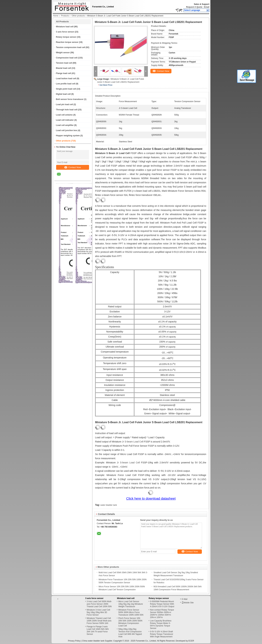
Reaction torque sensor (67, 42)
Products (65, 16)
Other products (78, 16)
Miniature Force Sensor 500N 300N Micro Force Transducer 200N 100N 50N (131, 612)
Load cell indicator (65, 120)
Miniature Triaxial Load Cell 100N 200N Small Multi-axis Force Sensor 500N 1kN (99, 621)
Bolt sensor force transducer (70, 99)
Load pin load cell (64, 104)
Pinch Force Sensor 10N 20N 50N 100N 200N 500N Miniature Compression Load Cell (130, 622)
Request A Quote (194, 7)
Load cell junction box (67, 130)
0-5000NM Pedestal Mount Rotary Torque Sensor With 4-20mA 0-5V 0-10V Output (162, 604)
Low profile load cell (66, 84)
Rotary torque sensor (66, 37)
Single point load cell (66, 89)
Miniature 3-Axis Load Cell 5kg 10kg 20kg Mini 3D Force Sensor (98, 612)
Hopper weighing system (68, 136)
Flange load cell (63, 73)
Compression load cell (67, 58)
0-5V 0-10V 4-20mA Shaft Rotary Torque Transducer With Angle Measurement (162, 634)
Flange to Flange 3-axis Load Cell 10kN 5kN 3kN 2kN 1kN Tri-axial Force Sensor (98, 630)
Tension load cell (64, 63)
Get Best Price (106, 85)
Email (207, 7)
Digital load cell (63, 94)
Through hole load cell (67, 110)
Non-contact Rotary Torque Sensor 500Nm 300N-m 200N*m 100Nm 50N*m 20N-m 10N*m (162, 614)
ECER (191, 641)
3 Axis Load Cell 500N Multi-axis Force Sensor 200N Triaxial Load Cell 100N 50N (99, 604)
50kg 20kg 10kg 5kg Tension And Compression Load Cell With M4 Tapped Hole (130, 633)
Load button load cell (66, 79)
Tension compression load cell (71, 47)
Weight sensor (63, 53)
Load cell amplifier (65, 125)
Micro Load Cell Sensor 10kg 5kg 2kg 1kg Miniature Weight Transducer (131, 604)
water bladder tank (109, 505)
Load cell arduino (64, 115)
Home (56, 16)
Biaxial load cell (63, 68)
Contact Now (73, 167)
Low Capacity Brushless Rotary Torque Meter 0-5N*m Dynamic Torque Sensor (161, 624)
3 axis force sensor (65, 32)
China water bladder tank (93, 641)
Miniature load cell (65, 27)
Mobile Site (188, 603)
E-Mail (184, 599)
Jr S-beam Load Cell (133, 442)
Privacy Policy (74, 641)
